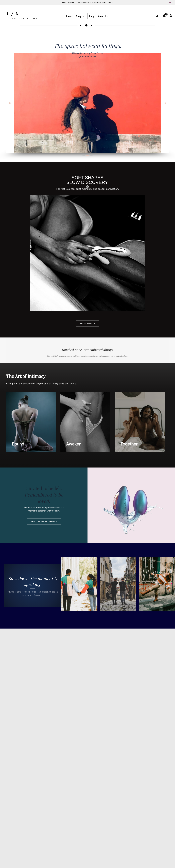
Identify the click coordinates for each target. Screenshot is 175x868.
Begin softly (87, 324)
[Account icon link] (171, 15)
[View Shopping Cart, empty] (164, 16)
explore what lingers (44, 521)
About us (103, 16)
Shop (80, 16)
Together (129, 444)
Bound (18, 444)
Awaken (74, 444)
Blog (91, 16)
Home (69, 16)
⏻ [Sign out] (170, 3)
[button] (157, 16)
